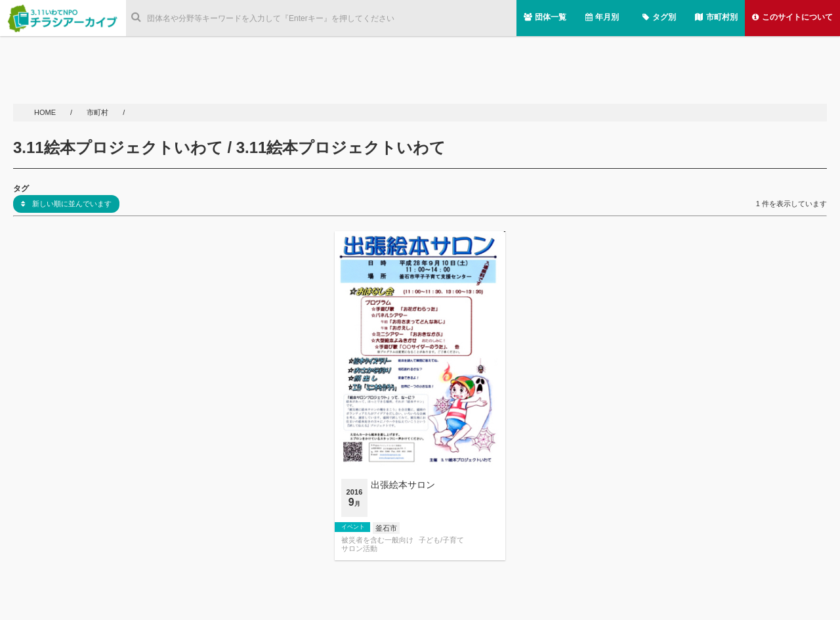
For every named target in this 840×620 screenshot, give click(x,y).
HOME (46, 112)
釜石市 (386, 528)
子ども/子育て (441, 540)
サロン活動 (359, 549)
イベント (353, 527)
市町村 (98, 112)
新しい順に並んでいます (66, 204)
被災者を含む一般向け (377, 540)
